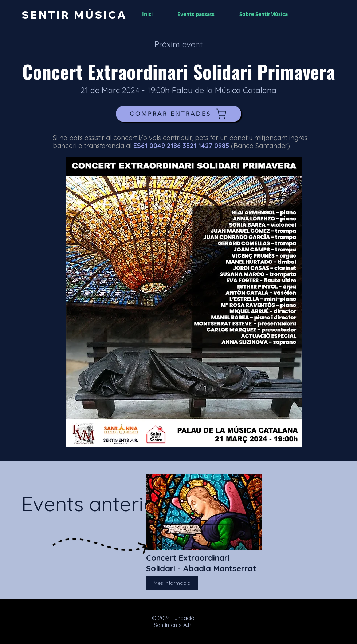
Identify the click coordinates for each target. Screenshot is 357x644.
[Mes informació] (172, 583)
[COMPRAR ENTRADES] (178, 114)
